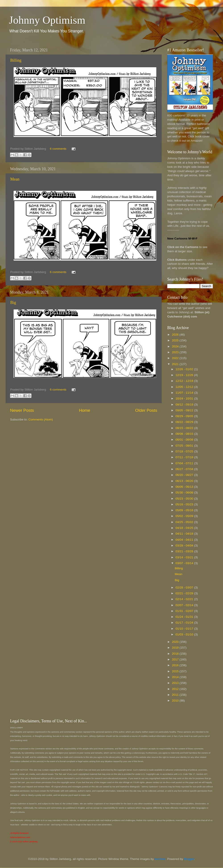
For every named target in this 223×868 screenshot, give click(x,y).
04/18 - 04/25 (185, 528)
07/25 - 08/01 (185, 446)
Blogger (189, 859)
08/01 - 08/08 (185, 440)
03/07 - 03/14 (185, 563)
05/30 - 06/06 (185, 493)
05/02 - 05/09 (185, 516)
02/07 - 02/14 (185, 605)
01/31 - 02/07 (185, 611)
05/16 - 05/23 (185, 504)
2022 (176, 358)
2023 (176, 352)
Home (85, 410)
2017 (176, 659)
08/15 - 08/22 (185, 428)
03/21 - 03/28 (185, 551)
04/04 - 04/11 (185, 540)
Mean (15, 179)
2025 (176, 340)
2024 (176, 346)
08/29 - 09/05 (185, 416)
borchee (160, 859)
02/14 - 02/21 (185, 599)
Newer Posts (22, 410)
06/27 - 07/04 (185, 469)
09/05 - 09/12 (185, 410)
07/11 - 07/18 (185, 457)
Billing (16, 60)
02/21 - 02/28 (185, 593)
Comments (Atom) (41, 419)
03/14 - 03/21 (185, 557)
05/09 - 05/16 (185, 510)
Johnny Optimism (47, 20)
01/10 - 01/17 (185, 629)
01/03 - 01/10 (185, 634)
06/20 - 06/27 (185, 475)
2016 (176, 665)
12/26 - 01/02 (185, 369)
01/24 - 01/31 (185, 617)
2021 (176, 364)
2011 (176, 695)
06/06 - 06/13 (185, 487)
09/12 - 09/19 (185, 405)
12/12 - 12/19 (185, 381)
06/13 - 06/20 (185, 481)
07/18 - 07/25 (185, 451)
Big (13, 303)
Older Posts (146, 410)
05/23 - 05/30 (185, 499)
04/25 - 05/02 (185, 522)
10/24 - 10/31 (185, 398)
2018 (176, 654)
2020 (176, 642)
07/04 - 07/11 (185, 463)
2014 (176, 677)
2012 (176, 689)
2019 (176, 648)
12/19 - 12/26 (185, 375)
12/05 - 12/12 (185, 387)
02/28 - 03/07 (185, 587)
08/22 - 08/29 (185, 422)
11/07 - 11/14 (185, 393)
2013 (176, 683)
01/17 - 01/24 (185, 623)
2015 (176, 671)
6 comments (58, 149)
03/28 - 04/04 (185, 545)
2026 (176, 335)
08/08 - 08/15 (185, 434)
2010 (176, 701)
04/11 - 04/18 (185, 534)
